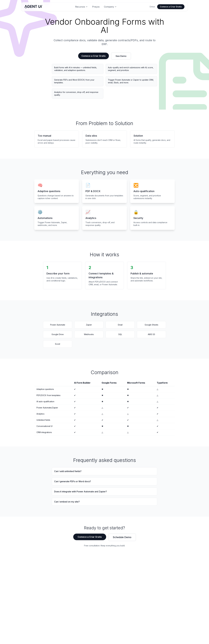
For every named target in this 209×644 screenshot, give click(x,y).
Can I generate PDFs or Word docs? (73, 481)
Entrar (152, 7)
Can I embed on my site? (67, 502)
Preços (96, 7)
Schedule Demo (122, 537)
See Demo (121, 56)
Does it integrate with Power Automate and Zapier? (81, 492)
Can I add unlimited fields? (68, 471)
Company (110, 7)
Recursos (81, 7)
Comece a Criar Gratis (171, 7)
